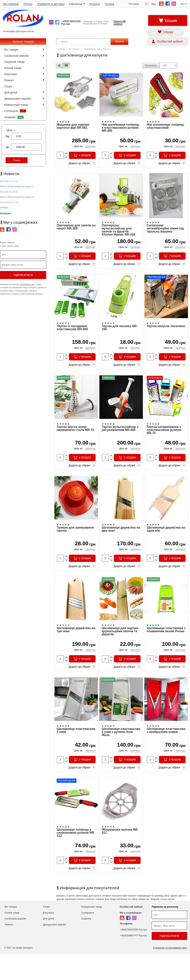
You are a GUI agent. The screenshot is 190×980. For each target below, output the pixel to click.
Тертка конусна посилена (166, 336)
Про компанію (11, 4)
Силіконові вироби (17, 56)
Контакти (95, 4)
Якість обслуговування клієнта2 (17, 197)
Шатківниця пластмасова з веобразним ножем (166, 753)
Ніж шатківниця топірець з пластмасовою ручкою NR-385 (121, 131)
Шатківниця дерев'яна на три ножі (76, 649)
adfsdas (4, 208)
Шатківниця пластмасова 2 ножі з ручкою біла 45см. (121, 755)
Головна (109, 4)
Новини (5, 213)
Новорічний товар (16, 105)
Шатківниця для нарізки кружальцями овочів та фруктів (120, 651)
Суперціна (15, 111)
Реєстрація (134, 4)
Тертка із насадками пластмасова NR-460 (72, 337)
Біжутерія (11, 74)
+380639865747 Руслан (133, 962)
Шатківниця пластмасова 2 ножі (76, 753)
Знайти (120, 41)
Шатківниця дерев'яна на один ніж (166, 545)
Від (8, 136)
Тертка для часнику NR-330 (120, 337)
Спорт (8, 86)
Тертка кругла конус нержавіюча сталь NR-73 (75, 441)
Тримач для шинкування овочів (75, 545)
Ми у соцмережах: (131, 939)
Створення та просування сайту (170, 974)
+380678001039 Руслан (133, 956)
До (7, 147)
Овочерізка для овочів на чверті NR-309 (76, 233)
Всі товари (11, 50)
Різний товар (13, 68)
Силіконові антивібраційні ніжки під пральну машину (165, 235)
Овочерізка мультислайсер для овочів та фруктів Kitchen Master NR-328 (118, 237)
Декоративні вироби (18, 99)
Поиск (17, 160)
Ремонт (9, 80)
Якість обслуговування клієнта (16, 186)
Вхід (150, 4)
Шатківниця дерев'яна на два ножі (121, 545)
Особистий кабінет (131, 933)
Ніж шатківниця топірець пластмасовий (166, 129)
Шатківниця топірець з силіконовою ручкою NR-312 (76, 859)
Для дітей (11, 92)
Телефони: (126, 950)
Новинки (14, 117)
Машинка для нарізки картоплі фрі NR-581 (73, 129)
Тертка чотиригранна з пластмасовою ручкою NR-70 (164, 443)
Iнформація (77, 4)
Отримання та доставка (51, 4)
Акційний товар (15, 62)
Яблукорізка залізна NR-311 (120, 857)
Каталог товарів (23, 41)
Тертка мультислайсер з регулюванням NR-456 (120, 441)
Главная (61, 49)
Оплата (28, 4)
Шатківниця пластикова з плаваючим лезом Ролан (166, 649)
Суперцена (88, 939)
